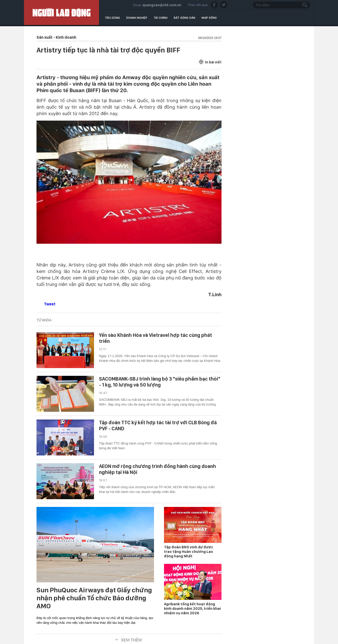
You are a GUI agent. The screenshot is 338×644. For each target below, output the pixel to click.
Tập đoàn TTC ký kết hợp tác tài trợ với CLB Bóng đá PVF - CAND (158, 426)
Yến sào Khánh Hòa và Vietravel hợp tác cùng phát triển (155, 338)
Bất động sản (184, 18)
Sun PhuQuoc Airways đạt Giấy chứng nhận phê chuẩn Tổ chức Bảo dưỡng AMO (94, 598)
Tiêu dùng (112, 18)
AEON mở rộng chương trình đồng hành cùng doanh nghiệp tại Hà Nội (157, 469)
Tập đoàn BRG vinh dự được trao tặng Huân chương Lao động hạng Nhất (189, 552)
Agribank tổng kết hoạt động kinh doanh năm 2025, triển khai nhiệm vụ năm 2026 (192, 609)
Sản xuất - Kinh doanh (56, 37)
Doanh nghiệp (137, 18)
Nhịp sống (209, 18)
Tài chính (160, 18)
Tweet (50, 304)
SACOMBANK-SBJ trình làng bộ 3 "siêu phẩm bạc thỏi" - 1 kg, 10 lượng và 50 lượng (160, 382)
